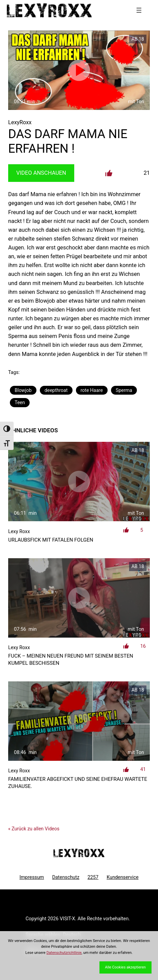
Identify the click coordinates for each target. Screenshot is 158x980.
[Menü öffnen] (139, 10)
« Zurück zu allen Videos (34, 829)
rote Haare (92, 390)
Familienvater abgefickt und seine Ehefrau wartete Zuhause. (78, 783)
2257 (93, 877)
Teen (20, 402)
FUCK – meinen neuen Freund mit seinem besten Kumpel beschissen (71, 659)
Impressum (32, 877)
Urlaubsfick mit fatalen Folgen (51, 540)
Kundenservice (123, 877)
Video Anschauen (41, 173)
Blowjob (23, 390)
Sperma (124, 390)
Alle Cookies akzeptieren (125, 967)
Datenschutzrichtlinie (64, 953)
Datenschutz (66, 877)
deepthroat (56, 390)
